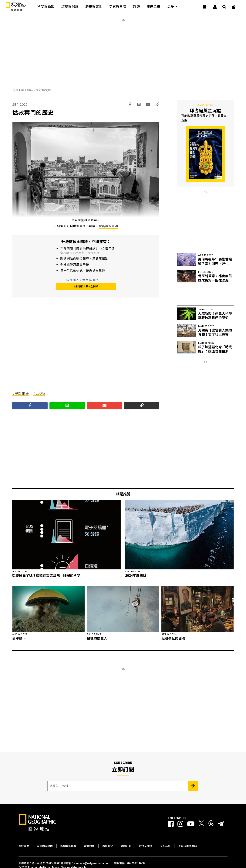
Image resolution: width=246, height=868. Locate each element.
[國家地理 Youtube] (191, 824)
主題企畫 (153, 7)
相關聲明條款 (68, 846)
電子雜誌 (27, 90)
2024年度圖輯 (136, 576)
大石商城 (165, 846)
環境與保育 (70, 7)
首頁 (16, 90)
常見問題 (89, 846)
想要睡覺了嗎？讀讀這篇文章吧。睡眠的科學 (46, 576)
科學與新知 (46, 7)
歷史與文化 (94, 7)
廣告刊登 (108, 846)
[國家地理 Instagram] (180, 824)
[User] (215, 7)
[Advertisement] (123, 48)
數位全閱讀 (146, 846)
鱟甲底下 (19, 638)
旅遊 (136, 7)
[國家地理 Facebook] (171, 824)
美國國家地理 (45, 846)
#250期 (39, 393)
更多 (172, 7)
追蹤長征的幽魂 (173, 638)
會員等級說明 (108, 226)
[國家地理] (16, 10)
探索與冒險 (118, 7)
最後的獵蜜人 (97, 638)
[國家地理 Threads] (211, 824)
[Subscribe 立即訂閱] (193, 786)
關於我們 (24, 846)
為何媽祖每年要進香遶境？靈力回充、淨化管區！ (215, 264)
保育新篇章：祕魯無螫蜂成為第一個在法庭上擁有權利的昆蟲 (215, 280)
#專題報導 (21, 393)
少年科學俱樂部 (187, 846)
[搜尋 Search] (224, 7)
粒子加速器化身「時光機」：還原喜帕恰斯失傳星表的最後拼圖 (215, 351)
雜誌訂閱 (126, 846)
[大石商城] (234, 7)
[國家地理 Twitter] (201, 824)
